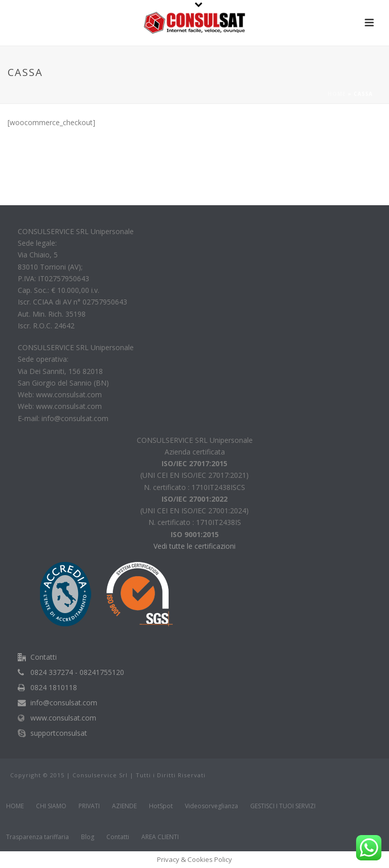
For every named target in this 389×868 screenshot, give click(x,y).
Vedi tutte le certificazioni (194, 546)
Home (337, 94)
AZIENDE (124, 806)
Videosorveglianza (211, 806)
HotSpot (161, 806)
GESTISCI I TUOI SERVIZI (283, 806)
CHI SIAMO (51, 806)
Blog (88, 837)
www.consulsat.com (63, 718)
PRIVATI (89, 806)
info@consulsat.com (64, 703)
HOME (15, 806)
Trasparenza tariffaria (37, 837)
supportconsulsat (59, 733)
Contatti (118, 837)
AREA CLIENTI (160, 837)
